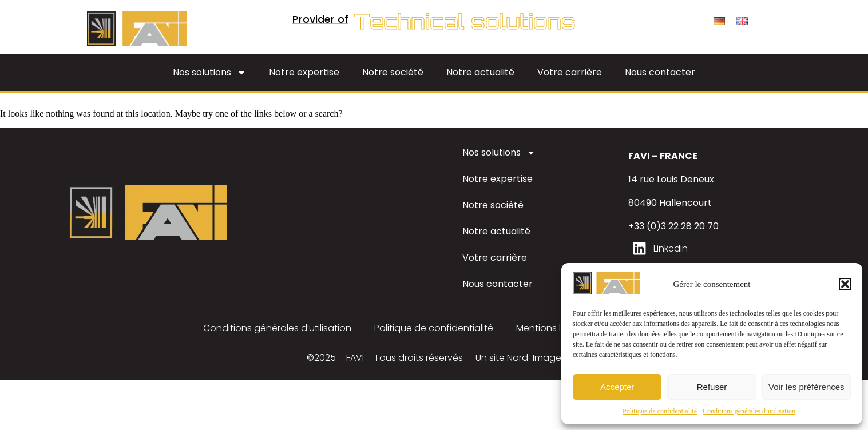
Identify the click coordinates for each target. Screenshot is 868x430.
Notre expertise (304, 72)
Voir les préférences (806, 387)
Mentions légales (554, 328)
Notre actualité (480, 72)
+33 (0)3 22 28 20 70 (673, 226)
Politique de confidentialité (660, 411)
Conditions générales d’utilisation (749, 411)
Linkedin (671, 248)
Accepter (617, 387)
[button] (845, 284)
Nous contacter (660, 72)
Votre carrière (570, 72)
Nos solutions (209, 73)
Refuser (712, 387)
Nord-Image (534, 358)
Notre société (393, 72)
